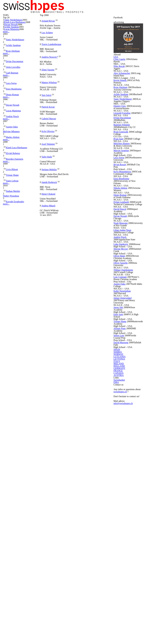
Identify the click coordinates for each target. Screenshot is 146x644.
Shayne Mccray (123, 375)
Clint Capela (121, 115)
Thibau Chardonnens (122, 405)
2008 (29, 65)
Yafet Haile (82, 130)
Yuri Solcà (48, 100)
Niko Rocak (121, 124)
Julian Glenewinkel (125, 444)
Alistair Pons (122, 482)
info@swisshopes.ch (124, 628)
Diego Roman (13, 158)
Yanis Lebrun (12, 262)
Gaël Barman (12, 132)
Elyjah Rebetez (13, 232)
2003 (29, 58)
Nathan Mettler (14, 279)
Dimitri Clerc (122, 180)
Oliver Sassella (123, 395)
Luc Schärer (82, 56)
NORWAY (118, 522)
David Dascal (122, 321)
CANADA (118, 571)
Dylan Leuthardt (124, 310)
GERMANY (119, 559)
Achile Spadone (14, 75)
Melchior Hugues (124, 236)
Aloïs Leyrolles (13, 127)
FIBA (117, 598)
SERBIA (118, 516)
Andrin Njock (12, 184)
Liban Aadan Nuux (125, 348)
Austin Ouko (12, 201)
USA (117, 110)
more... (5, 84)
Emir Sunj (120, 464)
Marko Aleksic (13, 210)
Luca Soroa (12, 149)
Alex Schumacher (124, 133)
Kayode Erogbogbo (16, 288)
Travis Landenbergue (53, 71)
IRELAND (118, 547)
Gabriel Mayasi (50, 115)
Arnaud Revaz (50, 56)
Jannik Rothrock (84, 144)
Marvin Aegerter (124, 245)
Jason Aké (120, 456)
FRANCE (118, 565)
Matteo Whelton (84, 86)
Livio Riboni (12, 253)
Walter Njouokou (15, 284)
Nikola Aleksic (122, 290)
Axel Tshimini (49, 130)
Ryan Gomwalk (123, 218)
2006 (29, 70)
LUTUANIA (119, 528)
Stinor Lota (121, 491)
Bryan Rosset (122, 263)
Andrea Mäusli (83, 159)
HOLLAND (119, 553)
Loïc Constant (122, 415)
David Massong (123, 500)
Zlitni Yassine (49, 86)
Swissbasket (121, 592)
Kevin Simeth (122, 142)
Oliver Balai (121, 384)
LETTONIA (119, 534)
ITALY (117, 540)
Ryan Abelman (13, 106)
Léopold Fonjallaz (124, 192)
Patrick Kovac (83, 100)
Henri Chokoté (50, 159)
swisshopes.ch (121, 616)
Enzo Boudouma (14, 153)
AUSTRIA (118, 577)
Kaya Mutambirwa (125, 272)
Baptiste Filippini (124, 209)
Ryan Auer (120, 227)
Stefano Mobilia (51, 144)
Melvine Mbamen (15, 206)
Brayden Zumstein (15, 236)
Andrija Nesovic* (84, 71)
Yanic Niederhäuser (16, 58)
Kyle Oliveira (82, 115)
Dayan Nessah (14, 70)
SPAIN (118, 510)
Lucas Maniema (14, 80)
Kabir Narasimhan (125, 435)
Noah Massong (123, 339)
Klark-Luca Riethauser (18, 62)
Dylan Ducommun (15, 123)
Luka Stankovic (123, 366)
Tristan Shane (13, 258)
